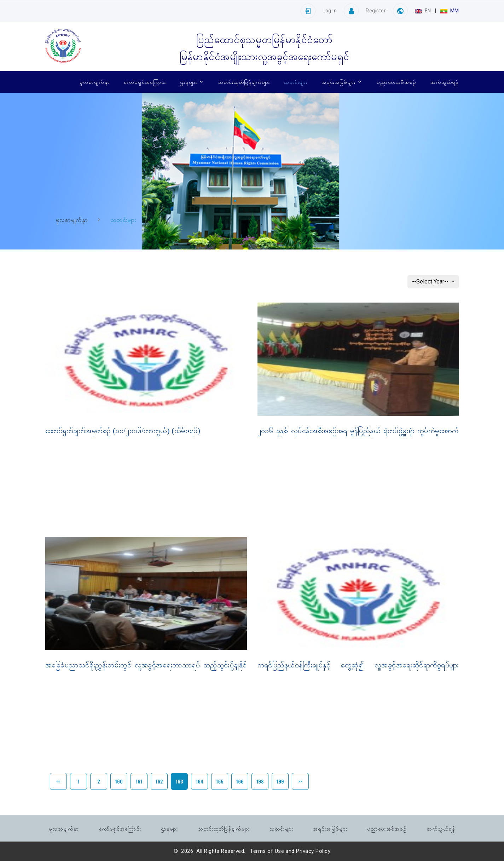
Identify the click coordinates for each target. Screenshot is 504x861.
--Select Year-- (431, 282)
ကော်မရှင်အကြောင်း (145, 82)
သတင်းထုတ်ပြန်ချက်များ (244, 82)
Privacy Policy (313, 851)
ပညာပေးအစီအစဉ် (396, 82)
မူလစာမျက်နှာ (95, 82)
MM (450, 11)
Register (376, 11)
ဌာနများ (189, 82)
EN (424, 11)
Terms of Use (267, 851)
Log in (330, 11)
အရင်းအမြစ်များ (339, 82)
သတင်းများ (296, 82)
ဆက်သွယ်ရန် (445, 82)
